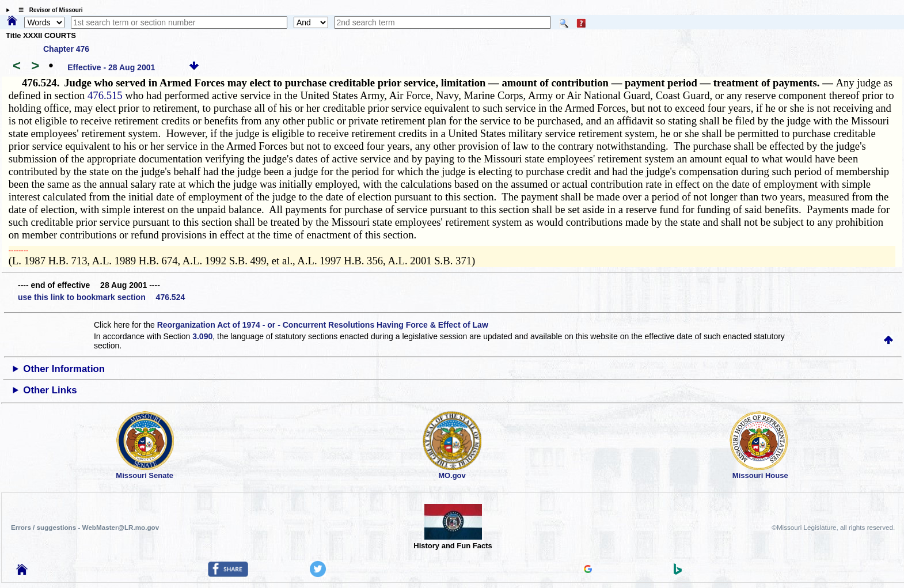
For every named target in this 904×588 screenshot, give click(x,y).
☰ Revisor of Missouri (48, 10)
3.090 (202, 336)
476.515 (105, 95)
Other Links (50, 390)
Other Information (64, 369)
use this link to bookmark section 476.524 (101, 297)
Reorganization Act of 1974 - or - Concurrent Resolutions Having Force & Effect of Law (323, 325)
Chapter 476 (66, 49)
